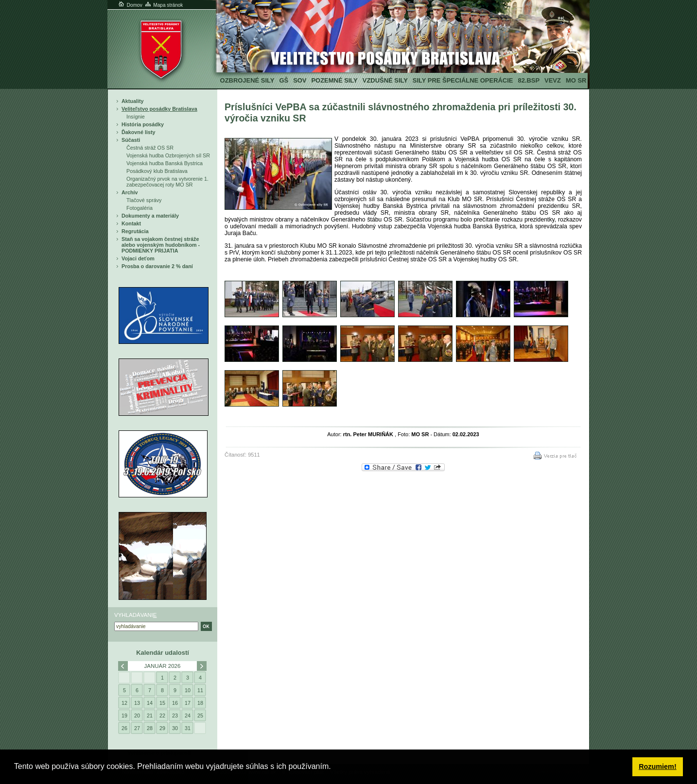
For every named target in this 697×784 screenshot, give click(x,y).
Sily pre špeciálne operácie (463, 80)
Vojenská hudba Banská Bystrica (165, 163)
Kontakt (131, 223)
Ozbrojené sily (247, 80)
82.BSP (529, 80)
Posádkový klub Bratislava (157, 171)
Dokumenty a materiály (150, 216)
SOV (300, 80)
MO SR (576, 80)
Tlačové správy (144, 200)
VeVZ (553, 80)
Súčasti (131, 140)
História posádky (143, 124)
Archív (130, 192)
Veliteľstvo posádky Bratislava (159, 109)
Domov (130, 5)
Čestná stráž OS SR (150, 148)
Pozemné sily (334, 80)
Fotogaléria (139, 208)
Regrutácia (135, 231)
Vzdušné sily (385, 80)
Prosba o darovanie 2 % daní (157, 266)
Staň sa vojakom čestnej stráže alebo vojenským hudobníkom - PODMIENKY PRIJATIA (161, 245)
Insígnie (136, 117)
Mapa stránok (164, 5)
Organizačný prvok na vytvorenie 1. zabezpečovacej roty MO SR (167, 182)
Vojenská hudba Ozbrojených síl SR (168, 155)
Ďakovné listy (139, 132)
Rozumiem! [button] (658, 767)
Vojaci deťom (138, 258)
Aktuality (133, 101)
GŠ (284, 80)
